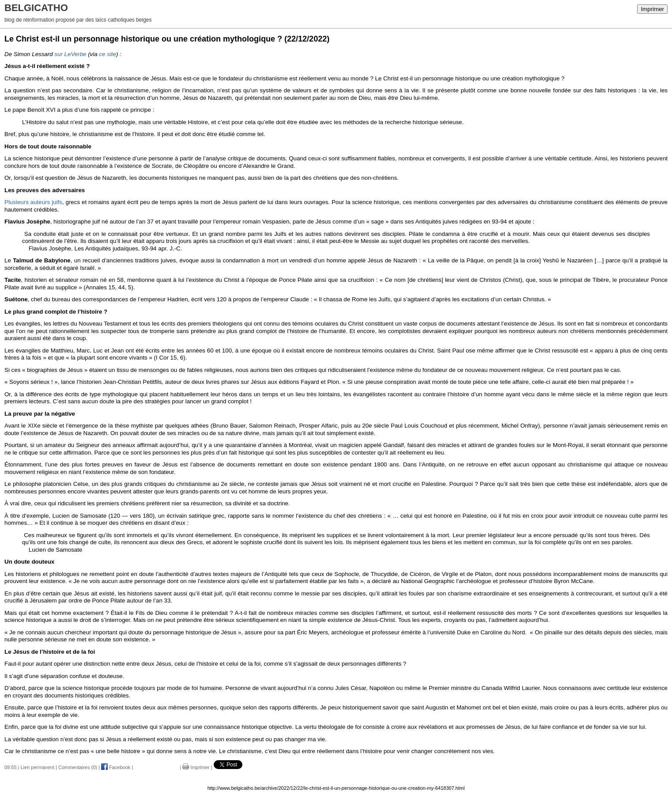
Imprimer (652, 9)
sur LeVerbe (70, 54)
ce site (108, 54)
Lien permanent (38, 767)
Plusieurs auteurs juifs (33, 202)
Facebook (116, 767)
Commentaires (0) (78, 767)
